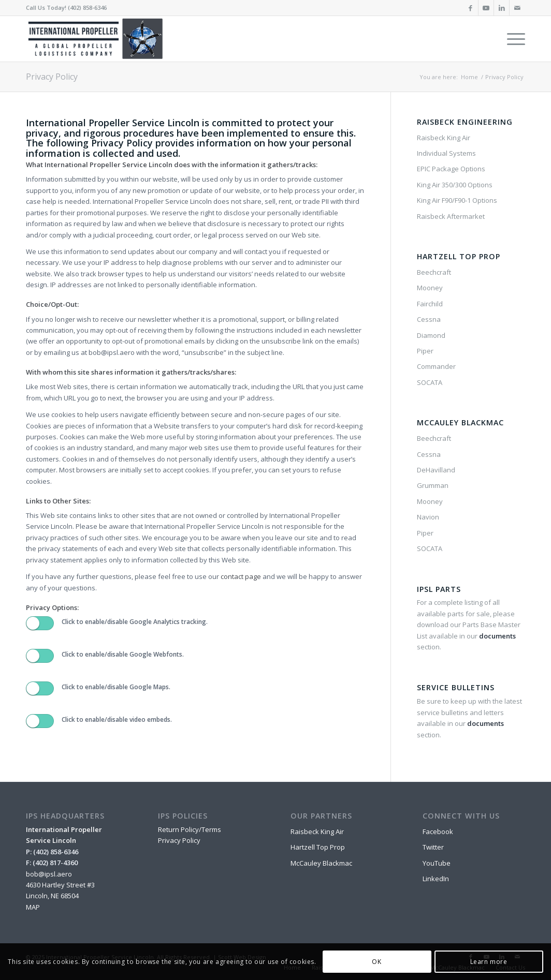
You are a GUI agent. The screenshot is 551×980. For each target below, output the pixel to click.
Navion (428, 517)
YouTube (437, 863)
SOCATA (430, 382)
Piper (425, 351)
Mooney (430, 288)
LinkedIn (436, 879)
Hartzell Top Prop (318, 847)
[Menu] (513, 39)
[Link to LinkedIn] (502, 8)
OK (376, 962)
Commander (436, 366)
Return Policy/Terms (190, 829)
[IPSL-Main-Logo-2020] (97, 39)
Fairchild (430, 304)
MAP (33, 907)
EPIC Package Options (451, 169)
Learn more (489, 962)
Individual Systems (446, 153)
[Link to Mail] (517, 8)
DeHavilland (436, 470)
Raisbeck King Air (444, 138)
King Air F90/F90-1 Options (457, 200)
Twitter (433, 847)
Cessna (429, 319)
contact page (241, 576)
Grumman (433, 485)
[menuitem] (513, 39)
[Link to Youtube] (486, 8)
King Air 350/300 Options (455, 185)
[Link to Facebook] (470, 8)
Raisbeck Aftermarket (451, 216)
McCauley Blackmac (321, 863)
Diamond (431, 335)
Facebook (438, 831)
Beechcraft (434, 272)
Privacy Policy (52, 77)
